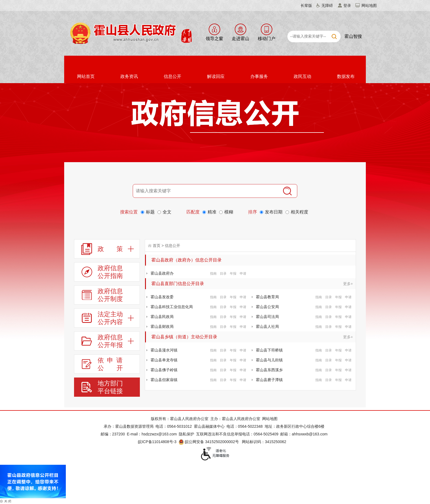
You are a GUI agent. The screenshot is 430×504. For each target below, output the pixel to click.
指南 (213, 274)
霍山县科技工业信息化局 (172, 307)
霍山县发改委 (162, 297)
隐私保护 (186, 434)
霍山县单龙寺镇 (164, 360)
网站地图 (369, 5)
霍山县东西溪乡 (269, 370)
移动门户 (267, 39)
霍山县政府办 (162, 273)
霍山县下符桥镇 (269, 350)
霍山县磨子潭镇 (269, 380)
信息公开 (172, 76)
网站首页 (86, 76)
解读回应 (216, 76)
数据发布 (346, 76)
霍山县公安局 (267, 307)
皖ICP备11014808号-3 (157, 442)
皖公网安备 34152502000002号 (209, 442)
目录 (223, 274)
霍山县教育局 (267, 297)
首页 (157, 246)
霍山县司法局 (267, 317)
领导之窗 (214, 39)
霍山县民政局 (162, 317)
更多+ (348, 284)
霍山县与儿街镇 (269, 360)
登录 (347, 5)
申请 (243, 274)
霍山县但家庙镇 (164, 380)
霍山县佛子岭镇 (164, 370)
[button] (303, 5)
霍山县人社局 (267, 326)
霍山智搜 (353, 36)
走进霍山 (241, 39)
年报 (233, 274)
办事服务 (259, 76)
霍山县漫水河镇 (164, 350)
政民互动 (302, 76)
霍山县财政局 (162, 326)
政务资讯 (129, 76)
